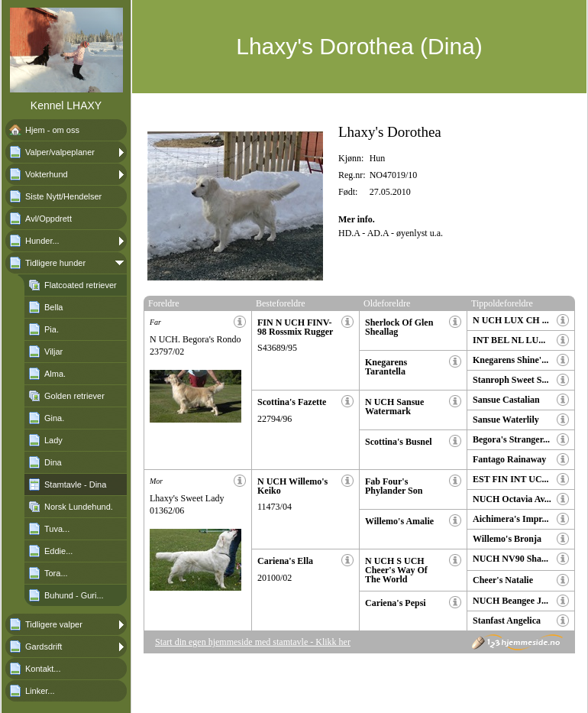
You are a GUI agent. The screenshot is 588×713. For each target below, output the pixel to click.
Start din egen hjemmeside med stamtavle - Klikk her (253, 642)
